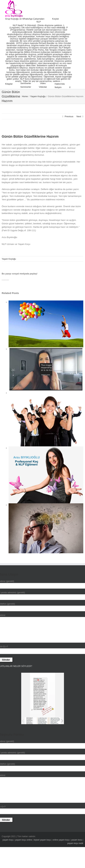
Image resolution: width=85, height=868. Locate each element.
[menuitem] (29, 19)
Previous (69, 116)
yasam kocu (77, 840)
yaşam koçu (8, 840)
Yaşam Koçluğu (9, 259)
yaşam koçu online (24, 840)
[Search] (70, 87)
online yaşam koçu (61, 840)
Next (79, 116)
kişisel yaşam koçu (42, 840)
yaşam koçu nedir (75, 843)
